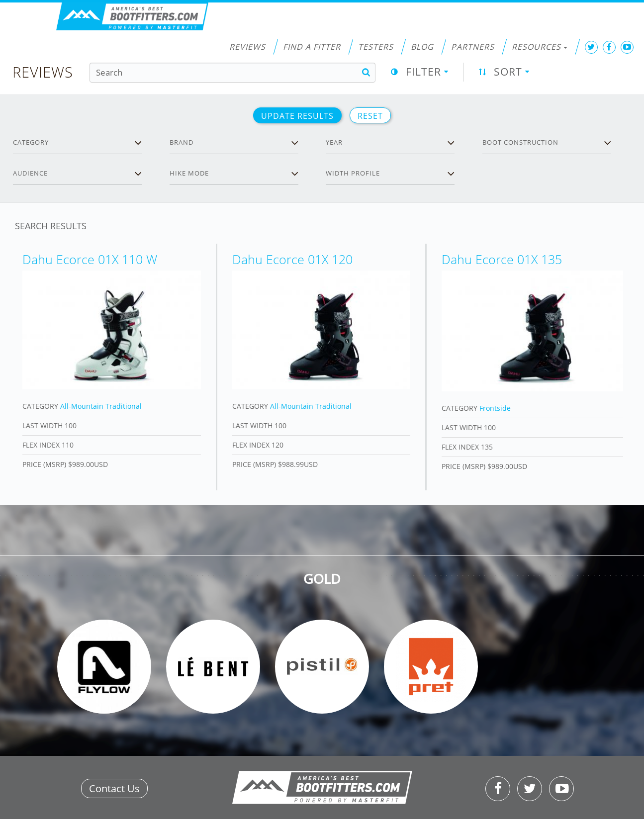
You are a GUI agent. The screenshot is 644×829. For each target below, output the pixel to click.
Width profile (353, 173)
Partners (473, 47)
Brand (182, 142)
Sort (508, 72)
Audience (30, 173)
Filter (423, 72)
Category (31, 142)
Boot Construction (520, 142)
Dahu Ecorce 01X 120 (292, 259)
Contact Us (114, 788)
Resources (540, 47)
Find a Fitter (312, 47)
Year (334, 142)
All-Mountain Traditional (101, 406)
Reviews (247, 47)
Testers (376, 47)
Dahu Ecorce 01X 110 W (90, 259)
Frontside (495, 408)
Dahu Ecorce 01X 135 (502, 259)
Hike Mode (189, 173)
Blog (422, 47)
